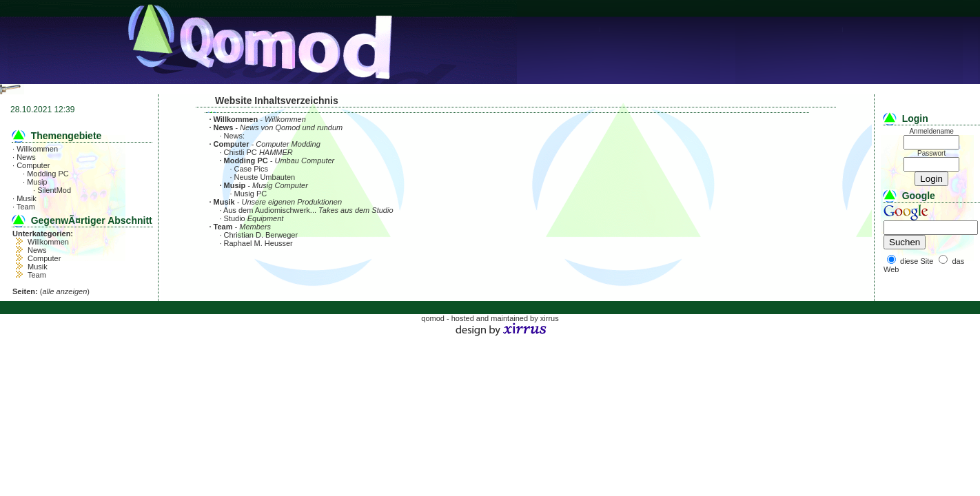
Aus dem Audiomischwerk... (270, 210)
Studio (235, 218)
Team (26, 207)
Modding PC (48, 174)
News (26, 157)
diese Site (917, 261)
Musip (37, 182)
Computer (33, 165)
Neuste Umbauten (265, 177)
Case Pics (252, 169)
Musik (27, 198)
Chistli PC (241, 152)
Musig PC (251, 194)
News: (235, 136)
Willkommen (37, 149)
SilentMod (54, 190)
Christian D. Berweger (261, 235)
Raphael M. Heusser (258, 243)
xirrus (550, 318)
